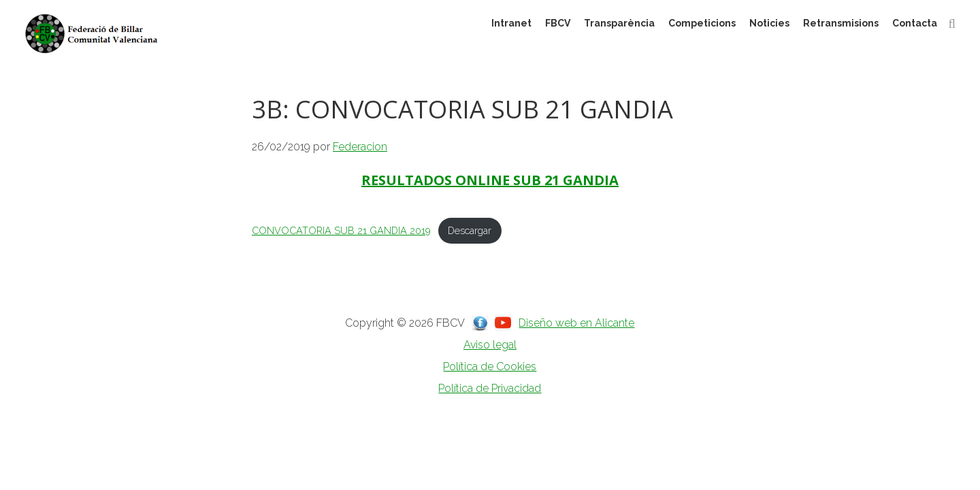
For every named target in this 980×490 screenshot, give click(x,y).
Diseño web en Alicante (576, 323)
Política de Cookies (490, 366)
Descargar (470, 230)
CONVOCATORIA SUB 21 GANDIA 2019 (341, 230)
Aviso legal (490, 345)
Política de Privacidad (490, 388)
